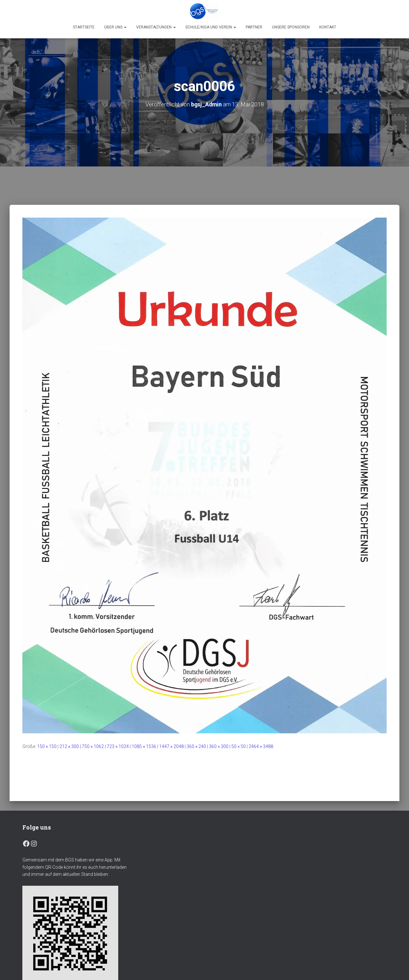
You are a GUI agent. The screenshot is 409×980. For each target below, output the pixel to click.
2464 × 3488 (261, 746)
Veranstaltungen (156, 27)
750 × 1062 (93, 746)
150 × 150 (47, 746)
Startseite (84, 27)
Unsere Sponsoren (291, 27)
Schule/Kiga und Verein (211, 27)
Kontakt (328, 27)
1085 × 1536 (144, 746)
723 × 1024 (118, 746)
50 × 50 (239, 746)
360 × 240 (196, 746)
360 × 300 (219, 746)
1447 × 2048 (171, 746)
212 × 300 (69, 746)
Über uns (115, 27)
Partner (254, 27)
